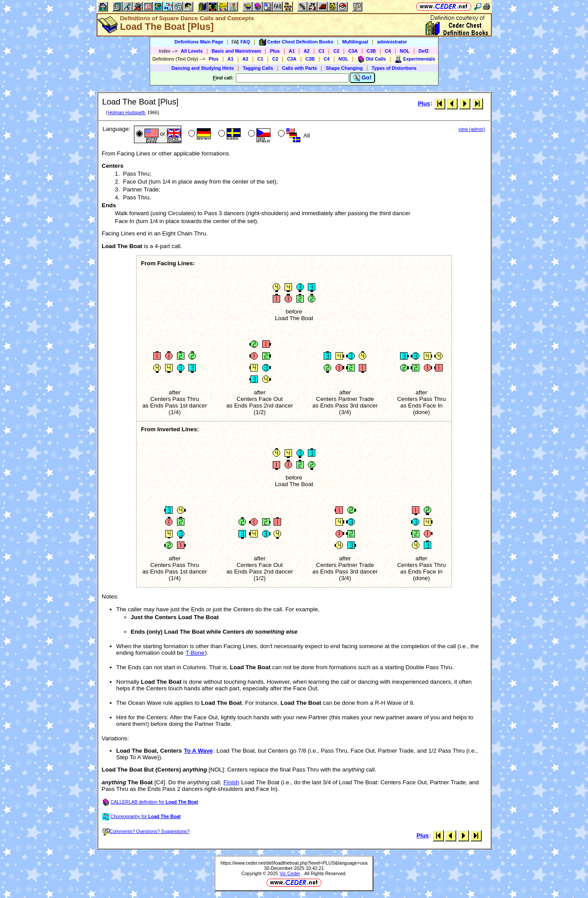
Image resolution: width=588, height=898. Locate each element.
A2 (307, 51)
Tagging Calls (258, 68)
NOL (405, 51)
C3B (371, 51)
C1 (321, 51)
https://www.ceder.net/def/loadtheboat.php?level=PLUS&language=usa (294, 863)
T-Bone (195, 653)
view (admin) (472, 129)
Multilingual (355, 42)
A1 (292, 51)
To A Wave (198, 751)
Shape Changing (344, 68)
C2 (336, 51)
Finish (231, 782)
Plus (275, 51)
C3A (353, 51)
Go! (363, 78)
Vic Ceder (290, 873)
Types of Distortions (394, 68)
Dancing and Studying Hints (203, 68)
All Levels (192, 51)
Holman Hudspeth (127, 112)
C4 (388, 51)
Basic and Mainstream (236, 51)
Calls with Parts (299, 68)
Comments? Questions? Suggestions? (146, 831)
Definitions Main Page (199, 42)
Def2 (424, 51)
